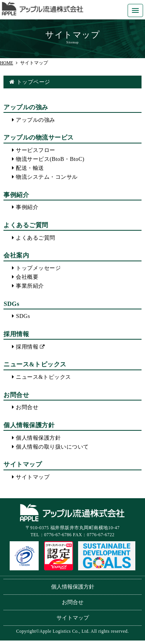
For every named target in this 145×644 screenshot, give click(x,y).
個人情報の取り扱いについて (52, 447)
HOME (7, 63)
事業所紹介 (30, 286)
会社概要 (27, 277)
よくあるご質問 (36, 238)
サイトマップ (33, 477)
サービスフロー (36, 150)
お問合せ (27, 407)
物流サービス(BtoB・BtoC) (50, 159)
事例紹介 (27, 207)
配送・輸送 (30, 168)
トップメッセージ (38, 268)
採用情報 (27, 347)
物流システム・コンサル (47, 177)
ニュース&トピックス (43, 377)
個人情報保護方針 (38, 438)
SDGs (23, 316)
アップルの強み (36, 120)
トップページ (33, 82)
